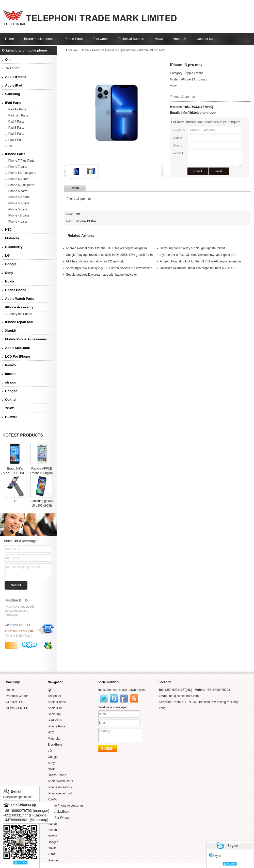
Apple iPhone (16, 77)
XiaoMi (10, 331)
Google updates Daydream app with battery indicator (101, 275)
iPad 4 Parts (16, 122)
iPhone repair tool (19, 322)
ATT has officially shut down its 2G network (95, 261)
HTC (9, 230)
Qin (8, 60)
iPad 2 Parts (16, 134)
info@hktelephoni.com (199, 113)
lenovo (10, 365)
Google (11, 264)
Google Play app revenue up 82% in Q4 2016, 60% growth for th (109, 255)
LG (7, 255)
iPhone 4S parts (18, 215)
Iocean (10, 374)
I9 (15, 501)
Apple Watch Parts (20, 299)
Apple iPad (14, 85)
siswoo (11, 382)
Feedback (13, 600)
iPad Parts (13, 103)
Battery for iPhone (20, 314)
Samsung (13, 94)
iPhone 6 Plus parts (21, 185)
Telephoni (13, 68)
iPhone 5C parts (19, 197)
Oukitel (11, 400)
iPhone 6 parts (17, 191)
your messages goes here (23, 567)
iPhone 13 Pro (86, 221)
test (10, 146)
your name (13, 549)
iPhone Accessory (19, 307)
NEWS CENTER (17, 708)
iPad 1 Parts (16, 140)
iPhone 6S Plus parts (22, 173)
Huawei (11, 417)
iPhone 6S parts (18, 179)
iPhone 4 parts (17, 222)
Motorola (12, 238)
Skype (215, 856)
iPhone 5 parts (17, 209)
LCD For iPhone (18, 356)
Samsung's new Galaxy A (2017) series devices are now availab (109, 268)
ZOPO (10, 408)
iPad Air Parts (17, 109)
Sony (9, 273)
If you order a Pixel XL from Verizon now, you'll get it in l (197, 255)
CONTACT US (16, 702)
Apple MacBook (18, 348)
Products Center (103, 50)
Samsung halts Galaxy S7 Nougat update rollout (192, 248)
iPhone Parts (15, 154)
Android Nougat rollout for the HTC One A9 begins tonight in (106, 248)
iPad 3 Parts (16, 128)
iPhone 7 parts (17, 167)
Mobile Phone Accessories (26, 339)
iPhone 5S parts (18, 203)
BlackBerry (14, 247)
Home (85, 50)
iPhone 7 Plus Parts (21, 161)
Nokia (10, 281)
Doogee (11, 391)
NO (78, 214)
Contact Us (14, 625)
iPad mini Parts (18, 115)
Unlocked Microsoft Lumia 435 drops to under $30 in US (198, 268)
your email (13, 558)
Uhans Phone (16, 290)
